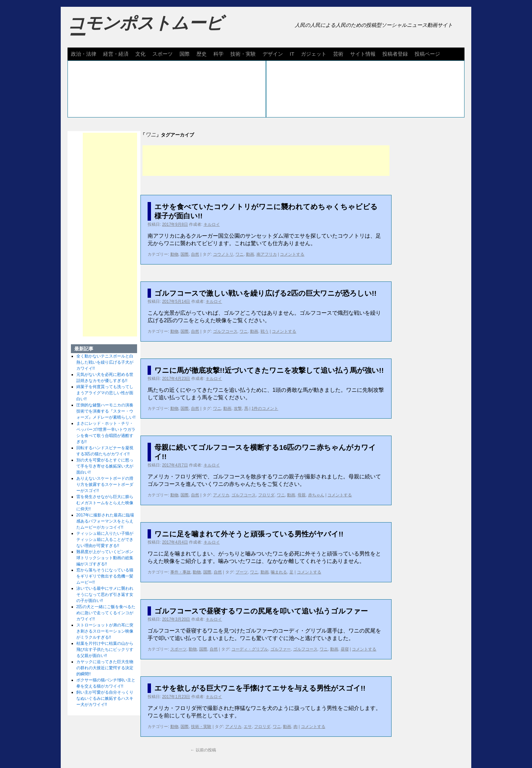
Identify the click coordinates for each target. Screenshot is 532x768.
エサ (248, 727)
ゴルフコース (225, 331)
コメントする (292, 254)
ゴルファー (281, 649)
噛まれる (279, 572)
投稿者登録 (395, 54)
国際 (185, 54)
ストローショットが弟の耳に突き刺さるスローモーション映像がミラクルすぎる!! (105, 631)
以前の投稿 (203, 750)
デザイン (273, 54)
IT (292, 54)
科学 (218, 54)
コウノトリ (223, 254)
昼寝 (345, 649)
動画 (250, 254)
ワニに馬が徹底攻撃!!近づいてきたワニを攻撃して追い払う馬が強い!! (269, 370)
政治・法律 (84, 54)
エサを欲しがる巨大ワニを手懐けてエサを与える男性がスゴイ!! (260, 688)
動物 (174, 254)
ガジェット (314, 54)
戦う (265, 331)
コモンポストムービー (145, 29)
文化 (140, 54)
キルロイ (212, 224)
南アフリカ (267, 254)
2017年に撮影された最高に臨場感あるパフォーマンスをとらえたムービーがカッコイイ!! (105, 521)
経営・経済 (116, 54)
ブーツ (242, 572)
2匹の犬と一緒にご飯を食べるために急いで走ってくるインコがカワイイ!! (106, 613)
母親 (302, 495)
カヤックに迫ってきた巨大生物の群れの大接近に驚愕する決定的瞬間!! (105, 668)
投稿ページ (427, 54)
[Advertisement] (266, 161)
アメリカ (221, 495)
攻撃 (238, 408)
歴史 (202, 54)
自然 (195, 254)
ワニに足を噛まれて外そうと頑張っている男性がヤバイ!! (249, 534)
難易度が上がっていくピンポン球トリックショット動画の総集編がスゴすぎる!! (105, 558)
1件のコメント (265, 408)
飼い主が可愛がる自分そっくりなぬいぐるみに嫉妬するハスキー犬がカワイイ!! (105, 698)
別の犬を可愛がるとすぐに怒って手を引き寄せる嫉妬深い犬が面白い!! (105, 466)
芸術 (338, 54)
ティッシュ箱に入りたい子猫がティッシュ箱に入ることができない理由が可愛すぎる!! (105, 540)
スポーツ (163, 54)
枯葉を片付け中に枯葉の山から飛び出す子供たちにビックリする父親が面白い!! (105, 650)
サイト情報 (363, 54)
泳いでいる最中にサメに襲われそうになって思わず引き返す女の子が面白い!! (105, 595)
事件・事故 (180, 572)
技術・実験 (243, 54)
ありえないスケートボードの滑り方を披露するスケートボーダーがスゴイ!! (105, 484)
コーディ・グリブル (250, 649)
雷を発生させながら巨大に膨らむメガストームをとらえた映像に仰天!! (105, 503)
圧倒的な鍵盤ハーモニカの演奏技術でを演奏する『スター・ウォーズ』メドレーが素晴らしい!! (106, 411)
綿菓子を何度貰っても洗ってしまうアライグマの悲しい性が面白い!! (105, 393)
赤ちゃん (316, 495)
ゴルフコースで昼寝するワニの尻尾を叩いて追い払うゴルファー (261, 611)
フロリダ (266, 495)
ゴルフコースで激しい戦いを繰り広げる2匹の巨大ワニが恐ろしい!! (265, 293)
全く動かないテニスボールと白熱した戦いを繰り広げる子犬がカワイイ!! (105, 362)
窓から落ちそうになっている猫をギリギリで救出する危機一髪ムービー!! (105, 576)
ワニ (240, 254)
